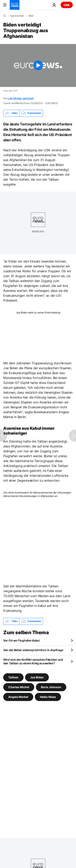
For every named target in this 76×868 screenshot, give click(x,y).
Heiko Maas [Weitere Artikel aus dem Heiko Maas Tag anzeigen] (48, 697)
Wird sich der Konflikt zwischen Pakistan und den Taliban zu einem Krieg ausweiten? (33, 661)
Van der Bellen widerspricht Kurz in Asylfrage (33, 650)
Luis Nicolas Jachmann (21, 98)
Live (67, 5)
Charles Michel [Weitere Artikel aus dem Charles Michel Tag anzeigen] (19, 687)
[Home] (4, 16)
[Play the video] (38, 65)
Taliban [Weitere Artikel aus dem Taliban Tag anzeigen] (13, 677)
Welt (31, 16)
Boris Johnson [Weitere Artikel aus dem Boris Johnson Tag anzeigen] (51, 687)
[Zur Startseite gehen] (15, 5)
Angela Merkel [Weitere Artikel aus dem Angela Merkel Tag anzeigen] (18, 697)
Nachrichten (17, 16)
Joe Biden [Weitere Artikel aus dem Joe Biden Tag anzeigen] (37, 677)
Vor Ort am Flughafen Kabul (21, 640)
